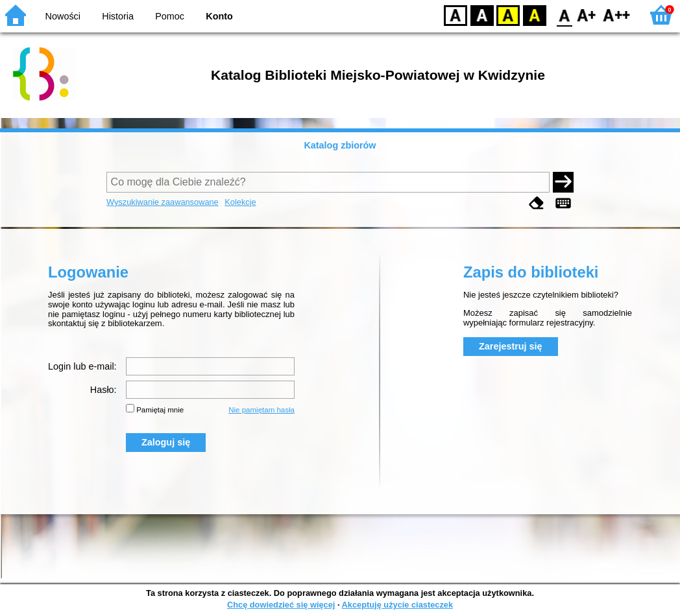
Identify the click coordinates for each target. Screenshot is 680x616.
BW (482, 15)
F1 (587, 15)
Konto (219, 16)
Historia (118, 16)
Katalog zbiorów (340, 145)
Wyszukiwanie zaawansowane (163, 202)
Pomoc (170, 16)
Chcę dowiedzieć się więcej (281, 605)
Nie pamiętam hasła (261, 410)
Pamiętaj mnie (160, 410)
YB (508, 15)
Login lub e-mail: (82, 366)
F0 (564, 15)
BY (534, 15)
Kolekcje (240, 202)
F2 (617, 15)
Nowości (63, 16)
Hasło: (103, 390)
